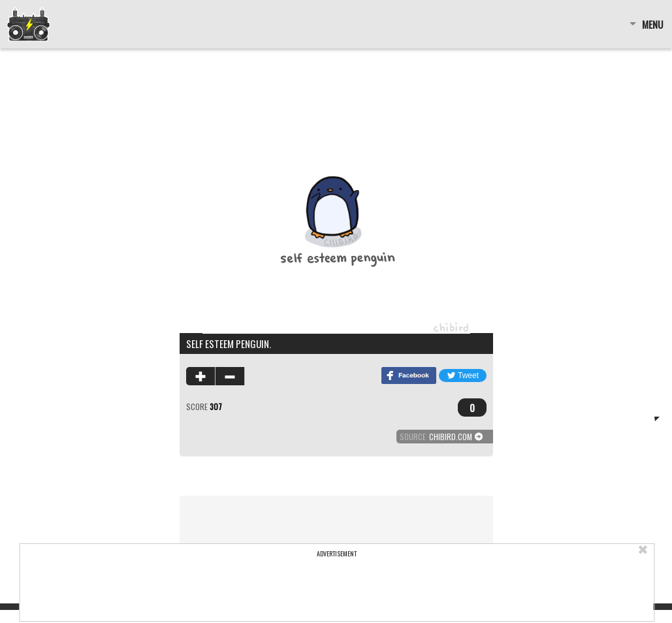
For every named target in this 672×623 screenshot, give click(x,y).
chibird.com (451, 437)
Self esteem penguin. (229, 343)
